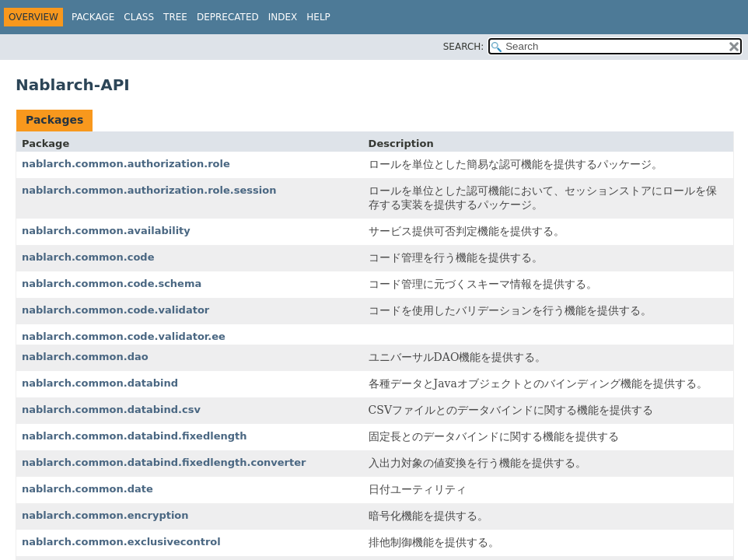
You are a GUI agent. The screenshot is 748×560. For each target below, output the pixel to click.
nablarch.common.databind (100, 383)
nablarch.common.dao (85, 357)
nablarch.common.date (87, 489)
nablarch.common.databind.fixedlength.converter (164, 462)
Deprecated (228, 17)
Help (318, 17)
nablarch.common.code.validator (115, 310)
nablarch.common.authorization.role (126, 164)
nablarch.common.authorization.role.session (149, 190)
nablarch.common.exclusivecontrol (121, 542)
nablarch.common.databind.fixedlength (135, 436)
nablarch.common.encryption (105, 515)
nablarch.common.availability (106, 231)
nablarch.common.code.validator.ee (124, 336)
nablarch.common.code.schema (112, 283)
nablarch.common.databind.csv (111, 409)
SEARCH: (464, 47)
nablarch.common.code (88, 257)
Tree (175, 17)
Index (283, 17)
